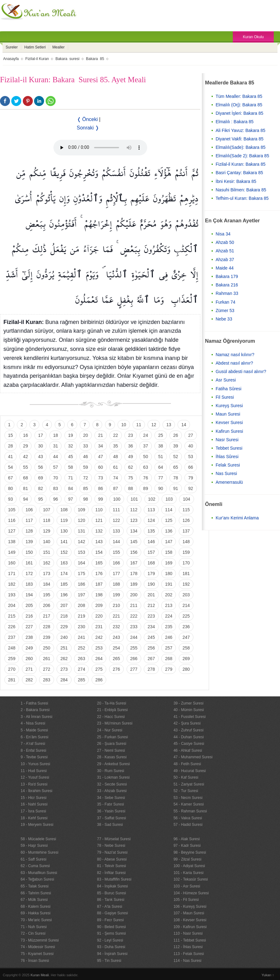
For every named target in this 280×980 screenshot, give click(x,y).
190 (151, 584)
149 (12, 552)
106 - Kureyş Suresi (190, 907)
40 (191, 446)
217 (46, 616)
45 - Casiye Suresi (189, 744)
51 (161, 457)
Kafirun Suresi (229, 431)
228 (46, 627)
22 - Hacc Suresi (111, 717)
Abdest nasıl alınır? (234, 363)
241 (81, 637)
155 (116, 552)
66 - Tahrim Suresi (36, 893)
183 (29, 584)
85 (86, 488)
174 (64, 573)
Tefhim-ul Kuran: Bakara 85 (242, 198)
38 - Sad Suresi (110, 825)
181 (186, 573)
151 (46, 552)
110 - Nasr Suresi (188, 933)
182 (12, 584)
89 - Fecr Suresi (110, 920)
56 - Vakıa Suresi (188, 818)
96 (56, 499)
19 (71, 435)
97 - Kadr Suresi (187, 846)
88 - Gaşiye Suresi (113, 913)
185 (64, 584)
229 (64, 627)
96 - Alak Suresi (187, 839)
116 (12, 520)
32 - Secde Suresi (112, 784)
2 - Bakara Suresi (35, 710)
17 (41, 435)
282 (29, 680)
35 (116, 446)
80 (11, 488)
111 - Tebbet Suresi (190, 940)
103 (169, 499)
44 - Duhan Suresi (189, 737)
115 (186, 510)
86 (101, 488)
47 (101, 457)
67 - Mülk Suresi (34, 900)
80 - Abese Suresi (112, 859)
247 (186, 637)
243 (116, 637)
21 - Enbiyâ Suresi (112, 710)
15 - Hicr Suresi (34, 798)
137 (186, 531)
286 (99, 680)
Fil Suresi (225, 397)
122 (116, 520)
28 (11, 446)
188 (116, 584)
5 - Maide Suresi (34, 730)
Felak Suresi (228, 465)
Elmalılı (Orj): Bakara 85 (239, 105)
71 (71, 478)
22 (116, 435)
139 (29, 542)
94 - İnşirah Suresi (112, 954)
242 (99, 637)
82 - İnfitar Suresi (111, 873)
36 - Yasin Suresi (111, 811)
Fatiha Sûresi (228, 389)
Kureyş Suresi (229, 406)
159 (186, 552)
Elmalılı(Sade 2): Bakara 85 (242, 156)
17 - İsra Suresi (33, 811)
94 (26, 499)
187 (99, 584)
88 (131, 488)
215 (12, 616)
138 (12, 542)
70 (56, 478)
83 (56, 488)
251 (64, 648)
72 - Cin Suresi (33, 933)
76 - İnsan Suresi (35, 961)
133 (116, 531)
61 (116, 467)
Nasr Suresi (227, 440)
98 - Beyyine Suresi (190, 852)
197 (81, 595)
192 (186, 584)
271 (29, 669)
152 (64, 552)
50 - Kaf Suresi (186, 777)
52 (176, 457)
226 (12, 627)
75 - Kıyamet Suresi (37, 954)
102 (152, 499)
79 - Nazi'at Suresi (112, 852)
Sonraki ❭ (88, 128)
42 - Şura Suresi (187, 723)
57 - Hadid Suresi (188, 825)
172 (29, 573)
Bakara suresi (67, 59)
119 (64, 520)
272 (46, 669)
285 (81, 680)
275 (99, 669)
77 (161, 478)
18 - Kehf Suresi (34, 818)
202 (169, 595)
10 (124, 425)
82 (41, 488)
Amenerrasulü (229, 482)
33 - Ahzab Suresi (112, 791)
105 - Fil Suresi (186, 900)
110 (99, 510)
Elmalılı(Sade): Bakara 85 (241, 147)
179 (151, 573)
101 (134, 499)
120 (81, 520)
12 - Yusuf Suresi (35, 777)
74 (116, 478)
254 (116, 648)
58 (71, 467)
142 (81, 542)
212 (151, 605)
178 (134, 573)
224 (169, 616)
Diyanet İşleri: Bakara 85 (240, 113)
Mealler (58, 47)
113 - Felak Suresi (189, 954)
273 (64, 669)
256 (151, 648)
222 (134, 616)
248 (12, 648)
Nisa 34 (223, 234)
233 (134, 627)
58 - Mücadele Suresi (38, 839)
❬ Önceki (87, 119)
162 (46, 563)
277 (134, 669)
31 (56, 446)
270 (12, 669)
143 (99, 542)
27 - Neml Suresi (111, 750)
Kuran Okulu (253, 37)
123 (134, 520)
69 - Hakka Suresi (35, 913)
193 (12, 595)
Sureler (12, 47)
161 (29, 563)
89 (146, 488)
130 (64, 531)
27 (191, 435)
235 (169, 627)
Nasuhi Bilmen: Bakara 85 (241, 190)
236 (186, 627)
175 (81, 573)
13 (169, 425)
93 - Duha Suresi (111, 947)
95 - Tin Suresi (109, 961)
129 (46, 531)
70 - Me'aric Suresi (36, 920)
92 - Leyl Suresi (110, 940)
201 (151, 595)
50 (146, 457)
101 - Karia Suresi (188, 873)
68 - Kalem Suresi (35, 907)
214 (186, 605)
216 (29, 616)
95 (41, 499)
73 (101, 478)
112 (134, 510)
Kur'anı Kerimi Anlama (237, 518)
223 (151, 616)
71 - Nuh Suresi (34, 927)
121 (99, 520)
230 (81, 627)
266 (134, 659)
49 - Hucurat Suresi (190, 771)
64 (161, 467)
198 (99, 595)
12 (154, 425)
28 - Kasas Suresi (112, 757)
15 (11, 435)
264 (99, 659)
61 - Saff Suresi (34, 859)
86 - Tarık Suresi (111, 900)
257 (169, 648)
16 (26, 435)
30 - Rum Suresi (111, 771)
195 (46, 595)
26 (176, 435)
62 (131, 467)
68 (26, 478)
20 (86, 435)
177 (116, 573)
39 (176, 446)
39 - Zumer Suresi (188, 703)
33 (86, 446)
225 (186, 616)
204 (12, 605)
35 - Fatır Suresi (111, 804)
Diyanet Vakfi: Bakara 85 (240, 139)
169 (169, 563)
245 (151, 637)
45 (71, 457)
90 (161, 488)
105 (12, 510)
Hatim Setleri (35, 47)
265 (116, 659)
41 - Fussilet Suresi (190, 717)
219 (81, 616)
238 (29, 637)
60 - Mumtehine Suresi (40, 852)
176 (99, 573)
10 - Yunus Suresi (35, 764)
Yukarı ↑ (268, 975)
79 (191, 478)
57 (56, 467)
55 (26, 467)
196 (64, 595)
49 (131, 457)
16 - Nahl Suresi (34, 804)
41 (11, 457)
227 (29, 627)
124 (151, 520)
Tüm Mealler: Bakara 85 (239, 96)
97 (71, 499)
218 (64, 616)
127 (12, 531)
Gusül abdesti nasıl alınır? (241, 371)
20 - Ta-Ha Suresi (112, 703)
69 (41, 478)
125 (169, 520)
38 (161, 446)
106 (29, 510)
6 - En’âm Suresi (35, 737)
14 (184, 425)
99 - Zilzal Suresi (187, 859)
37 (146, 446)
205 (29, 605)
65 (176, 467)
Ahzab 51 (225, 251)
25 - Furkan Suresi (113, 737)
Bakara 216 (227, 285)
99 (101, 499)
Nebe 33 (224, 319)
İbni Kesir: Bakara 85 (236, 181)
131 (81, 531)
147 (169, 542)
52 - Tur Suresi (186, 791)
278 (151, 669)
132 (99, 531)
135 (151, 531)
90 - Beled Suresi (112, 927)
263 (81, 659)
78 (176, 478)
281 (12, 680)
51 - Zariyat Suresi (189, 784)
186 (81, 584)
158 (169, 552)
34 (101, 446)
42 (26, 457)
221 (116, 616)
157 (151, 552)
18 (56, 435)
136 (169, 531)
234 (151, 627)
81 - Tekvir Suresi (112, 866)
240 (64, 637)
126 (186, 520)
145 (134, 542)
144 (116, 542)
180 (169, 573)
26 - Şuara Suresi (112, 744)
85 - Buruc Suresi (112, 893)
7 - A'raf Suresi (33, 744)
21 (101, 435)
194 (29, 595)
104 (186, 499)
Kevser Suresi (229, 422)
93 (11, 499)
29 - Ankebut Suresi (114, 764)
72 (86, 478)
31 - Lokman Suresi (113, 777)
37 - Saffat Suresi (112, 818)
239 (46, 637)
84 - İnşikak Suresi (113, 886)
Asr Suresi (226, 380)
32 (71, 446)
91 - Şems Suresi (112, 933)
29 (26, 446)
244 (134, 637)
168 (151, 563)
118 (46, 520)
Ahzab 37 (225, 260)
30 (41, 446)
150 (29, 552)
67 (11, 478)
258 (186, 648)
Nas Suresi (226, 473)
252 (81, 648)
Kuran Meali (40, 975)
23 (131, 435)
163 (64, 563)
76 (146, 478)
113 (151, 510)
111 (116, 510)
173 (46, 573)
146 (151, 542)
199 (116, 595)
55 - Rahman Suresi (190, 811)
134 (134, 531)
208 (81, 605)
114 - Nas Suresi (187, 961)
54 (11, 467)
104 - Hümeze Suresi (191, 893)
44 (56, 457)
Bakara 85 (95, 59)
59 (86, 467)
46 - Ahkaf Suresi (188, 750)
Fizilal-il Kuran (37, 59)
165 (99, 563)
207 (64, 605)
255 (134, 648)
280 (186, 669)
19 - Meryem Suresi (37, 825)
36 (131, 446)
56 (41, 467)
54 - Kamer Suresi (189, 804)
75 (131, 478)
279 (169, 669)
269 (186, 659)
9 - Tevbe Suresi (34, 757)
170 (186, 563)
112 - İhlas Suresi (188, 947)
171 (12, 573)
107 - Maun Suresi (189, 913)
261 (46, 659)
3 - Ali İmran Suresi (36, 717)
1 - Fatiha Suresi (34, 703)
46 (86, 457)
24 (146, 435)
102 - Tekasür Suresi (191, 879)
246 (169, 637)
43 (41, 457)
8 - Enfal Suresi (33, 750)
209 (99, 605)
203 (186, 595)
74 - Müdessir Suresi (38, 947)
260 (29, 659)
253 (99, 648)
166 (116, 563)
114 (169, 510)
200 (134, 595)
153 (81, 552)
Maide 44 (225, 268)
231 (99, 627)
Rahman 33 (227, 293)
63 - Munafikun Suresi (39, 873)
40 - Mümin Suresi (189, 710)
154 (99, 552)
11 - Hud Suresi (34, 771)
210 (116, 605)
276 (116, 669)
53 (191, 457)
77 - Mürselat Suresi (114, 839)
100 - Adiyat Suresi (189, 866)
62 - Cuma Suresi (35, 866)
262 (64, 659)
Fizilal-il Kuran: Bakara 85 (241, 164)
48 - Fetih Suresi (187, 764)
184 (46, 584)
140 (46, 542)
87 (116, 488)
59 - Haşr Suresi (34, 846)
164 (81, 563)
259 (12, 659)
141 (64, 542)
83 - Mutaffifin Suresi (114, 879)
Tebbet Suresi (229, 448)
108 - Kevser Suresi (190, 920)
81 (26, 488)
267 (151, 659)
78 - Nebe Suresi (111, 846)
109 (81, 510)
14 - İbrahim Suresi (36, 791)
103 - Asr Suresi (187, 886)
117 (29, 520)
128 (29, 531)
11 (139, 425)
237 (12, 637)
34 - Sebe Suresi (111, 798)
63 (146, 467)
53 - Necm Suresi (188, 798)
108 (64, 510)
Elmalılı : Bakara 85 (235, 122)
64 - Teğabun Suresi (37, 879)
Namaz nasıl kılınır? (235, 355)
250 (46, 648)
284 (64, 680)
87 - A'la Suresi (110, 907)
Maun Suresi (228, 414)
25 (161, 435)
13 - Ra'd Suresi (34, 784)
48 (116, 457)
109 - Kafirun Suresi (190, 927)
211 (134, 605)
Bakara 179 (227, 276)
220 (99, 616)
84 (71, 488)
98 (86, 499)
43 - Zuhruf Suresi (188, 730)
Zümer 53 (225, 311)
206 (46, 605)
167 (134, 563)
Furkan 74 (225, 302)
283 (46, 680)
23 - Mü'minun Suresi (115, 723)
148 (186, 542)
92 (191, 488)
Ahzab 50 (225, 242)
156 (134, 552)
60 (101, 467)
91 (176, 488)
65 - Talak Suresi (35, 886)
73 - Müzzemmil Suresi (40, 940)
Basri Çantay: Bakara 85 (239, 173)
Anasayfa (11, 59)
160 (12, 563)
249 (29, 648)
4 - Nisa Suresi (33, 723)
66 (191, 467)
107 (46, 510)
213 (169, 605)
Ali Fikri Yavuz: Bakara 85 (240, 130)
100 (117, 499)
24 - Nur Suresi (110, 730)
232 (116, 627)
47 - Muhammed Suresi (193, 757)
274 (81, 669)
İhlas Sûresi (227, 457)
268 (169, 659)
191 (169, 584)
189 (134, 584)
